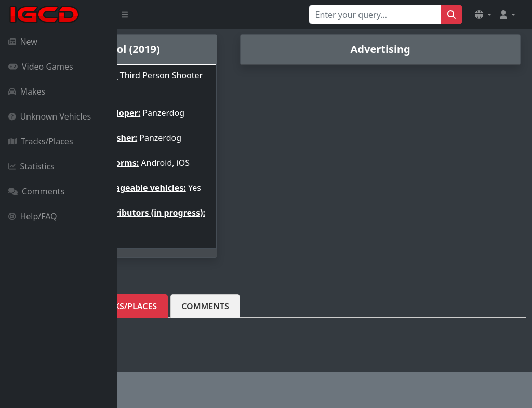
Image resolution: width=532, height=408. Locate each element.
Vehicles (153, 325)
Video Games (41, 67)
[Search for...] (375, 15)
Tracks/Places (41, 141)
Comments (36, 191)
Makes (27, 91)
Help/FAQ (33, 216)
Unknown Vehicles (50, 116)
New (23, 42)
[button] (483, 15)
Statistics (31, 166)
